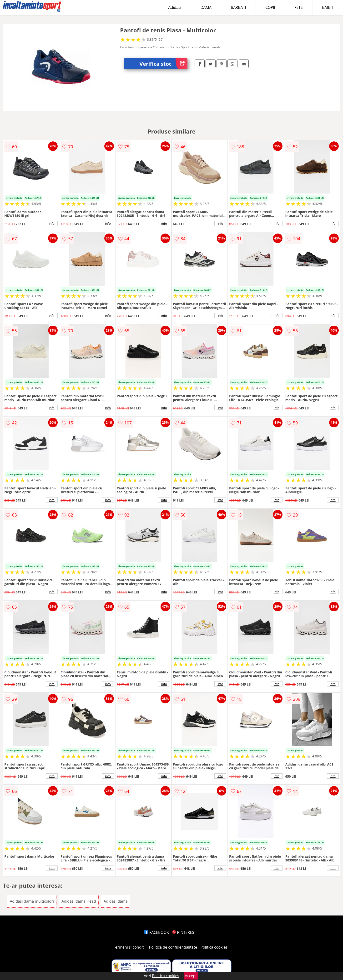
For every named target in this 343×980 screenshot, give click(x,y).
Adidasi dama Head (79, 901)
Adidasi (175, 7)
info (52, 224)
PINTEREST (184, 932)
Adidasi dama (116, 901)
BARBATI (238, 7)
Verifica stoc (164, 64)
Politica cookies (214, 947)
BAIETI (328, 7)
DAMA (206, 7)
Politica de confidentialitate (173, 947)
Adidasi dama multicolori (32, 901)
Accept (191, 976)
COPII (270, 7)
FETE (299, 7)
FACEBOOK (157, 932)
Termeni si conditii (129, 947)
